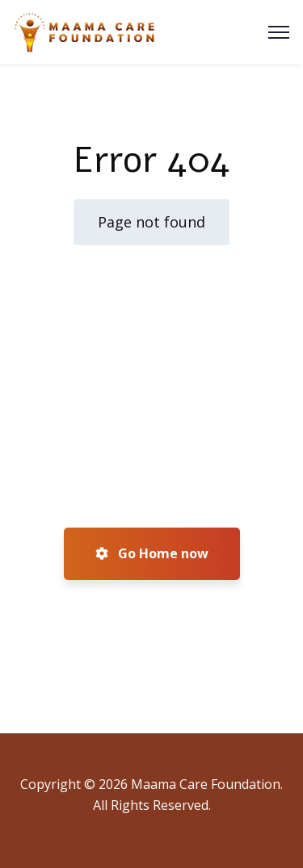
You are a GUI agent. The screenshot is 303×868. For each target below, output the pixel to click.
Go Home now (152, 553)
